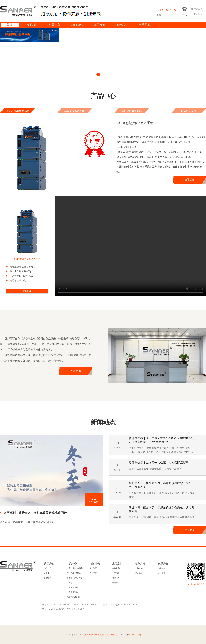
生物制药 (116, 568)
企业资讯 (93, 568)
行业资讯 (93, 573)
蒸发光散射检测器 (132, 111)
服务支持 (122, 25)
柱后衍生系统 (189, 111)
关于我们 (32, 25)
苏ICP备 (131, 635)
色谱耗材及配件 (73, 597)
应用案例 (100, 25)
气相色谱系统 (72, 587)
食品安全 (116, 578)
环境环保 (116, 583)
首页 (10, 25)
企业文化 (48, 573)
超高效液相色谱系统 (17, 111)
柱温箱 (70, 583)
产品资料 (139, 568)
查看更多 (190, 180)
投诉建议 (139, 573)
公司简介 (48, 568)
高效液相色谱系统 (74, 111)
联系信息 (162, 568)
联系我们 (145, 25)
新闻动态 (77, 25)
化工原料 (116, 573)
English (198, 14)
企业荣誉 (48, 578)
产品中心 (55, 25)
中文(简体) (197, 9)
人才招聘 (162, 573)
